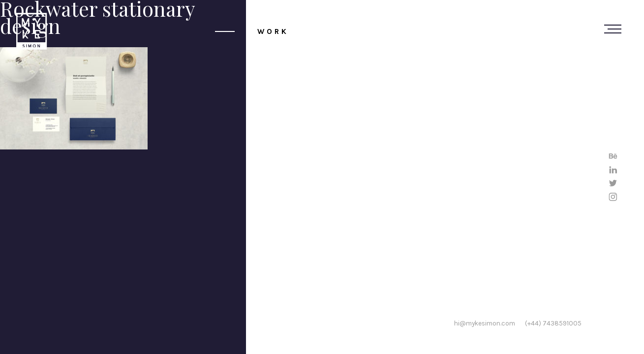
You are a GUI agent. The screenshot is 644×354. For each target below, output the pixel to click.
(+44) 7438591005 (553, 323)
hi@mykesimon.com (485, 323)
